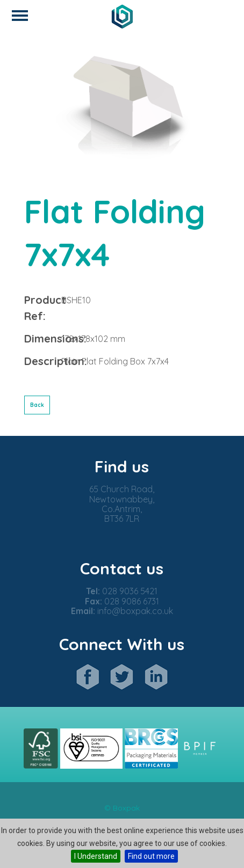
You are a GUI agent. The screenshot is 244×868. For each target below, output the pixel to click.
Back (37, 405)
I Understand (96, 856)
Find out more (151, 856)
